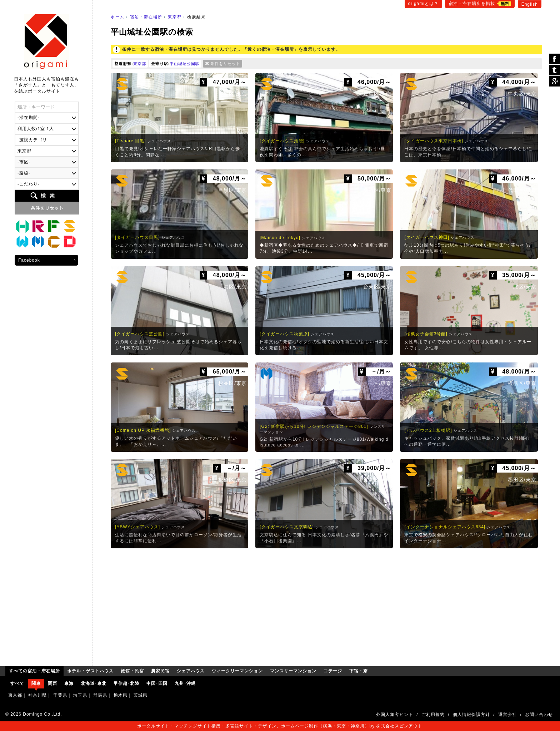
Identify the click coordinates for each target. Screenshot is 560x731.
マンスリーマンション (38, 242)
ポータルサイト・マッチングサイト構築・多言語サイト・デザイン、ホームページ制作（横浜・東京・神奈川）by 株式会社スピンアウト (280, 726)
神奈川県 (37, 695)
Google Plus (555, 81)
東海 (69, 683)
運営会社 (507, 715)
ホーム (118, 17)
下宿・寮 (70, 242)
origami (47, 42)
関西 (52, 683)
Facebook (29, 260)
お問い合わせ (539, 715)
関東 (36, 683)
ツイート (555, 70)
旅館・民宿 (38, 226)
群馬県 (100, 695)
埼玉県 (80, 695)
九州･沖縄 (185, 683)
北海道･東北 (94, 683)
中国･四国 (157, 683)
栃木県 (121, 695)
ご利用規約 (433, 715)
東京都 (175, 17)
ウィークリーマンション (22, 242)
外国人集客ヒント (395, 715)
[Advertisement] (326, 606)
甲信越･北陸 (126, 683)
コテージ (54, 242)
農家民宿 (54, 226)
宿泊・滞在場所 (146, 17)
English (530, 4)
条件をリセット (225, 64)
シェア (555, 59)
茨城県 (141, 695)
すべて (17, 683)
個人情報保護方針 (471, 715)
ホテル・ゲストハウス (22, 226)
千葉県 (60, 695)
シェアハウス (70, 226)
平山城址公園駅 (185, 64)
